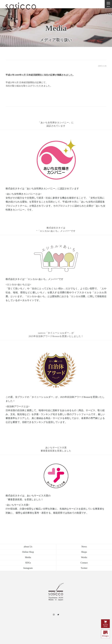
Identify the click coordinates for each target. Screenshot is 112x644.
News (84, 547)
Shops (84, 552)
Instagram (28, 568)
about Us (28, 547)
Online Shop (28, 552)
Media (28, 557)
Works (84, 557)
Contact (84, 563)
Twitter (84, 568)
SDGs (28, 563)
